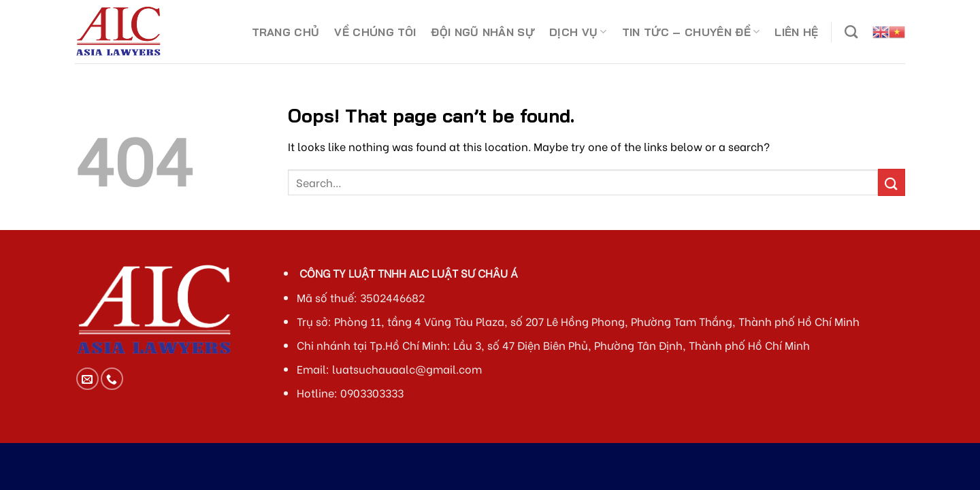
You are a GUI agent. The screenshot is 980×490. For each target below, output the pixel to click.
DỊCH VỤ (578, 32)
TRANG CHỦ (286, 32)
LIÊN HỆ (796, 32)
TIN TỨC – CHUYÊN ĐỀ (691, 32)
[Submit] (892, 182)
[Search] (851, 32)
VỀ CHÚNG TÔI (375, 32)
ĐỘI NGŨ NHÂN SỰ (483, 32)
